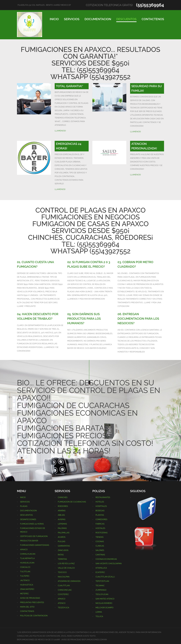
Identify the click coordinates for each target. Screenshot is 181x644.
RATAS (61, 555)
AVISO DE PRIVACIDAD (30, 598)
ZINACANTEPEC (27, 589)
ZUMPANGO (101, 590)
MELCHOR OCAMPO (104, 608)
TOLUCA (99, 616)
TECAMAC (100, 586)
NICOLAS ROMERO (104, 603)
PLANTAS (100, 515)
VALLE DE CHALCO (66, 568)
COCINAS (100, 541)
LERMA (99, 612)
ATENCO (62, 603)
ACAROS (62, 537)
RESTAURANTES (103, 497)
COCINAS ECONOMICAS (106, 559)
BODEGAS (100, 511)
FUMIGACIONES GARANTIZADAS (35, 545)
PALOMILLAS (64, 533)
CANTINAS (100, 555)
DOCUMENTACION (98, 19)
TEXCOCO (62, 572)
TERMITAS (62, 559)
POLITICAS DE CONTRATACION (34, 616)
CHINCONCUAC (65, 590)
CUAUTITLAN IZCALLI (105, 577)
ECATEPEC (100, 572)
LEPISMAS (62, 524)
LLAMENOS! (135, 132)
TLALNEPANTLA (27, 558)
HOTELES (100, 502)
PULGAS (62, 541)
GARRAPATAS (64, 546)
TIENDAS (99, 537)
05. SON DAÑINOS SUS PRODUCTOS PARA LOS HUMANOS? (84, 319)
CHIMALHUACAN (28, 554)
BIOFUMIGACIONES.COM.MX (94, 640)
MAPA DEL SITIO (27, 607)
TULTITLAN (25, 572)
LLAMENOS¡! (60, 131)
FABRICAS (100, 524)
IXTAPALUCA (101, 568)
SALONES (100, 550)
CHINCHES (63, 497)
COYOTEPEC (63, 594)
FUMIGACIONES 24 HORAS (32, 524)
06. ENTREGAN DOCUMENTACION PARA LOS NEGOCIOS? (138, 319)
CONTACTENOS (153, 19)
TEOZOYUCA (63, 608)
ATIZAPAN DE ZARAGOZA (69, 581)
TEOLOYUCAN (102, 594)
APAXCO (24, 550)
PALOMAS (62, 528)
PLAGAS (24, 506)
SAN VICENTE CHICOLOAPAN (109, 564)
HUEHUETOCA (27, 585)
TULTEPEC (25, 576)
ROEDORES (63, 506)
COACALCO (25, 567)
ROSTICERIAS (101, 533)
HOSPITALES (101, 506)
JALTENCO (25, 580)
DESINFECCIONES (28, 519)
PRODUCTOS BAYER (29, 541)
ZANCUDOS (63, 550)
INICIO (54, 19)
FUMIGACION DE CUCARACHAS (72, 502)
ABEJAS (61, 515)
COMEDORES (101, 519)
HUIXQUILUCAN (27, 563)
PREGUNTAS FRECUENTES (32, 602)
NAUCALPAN (64, 577)
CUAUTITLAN (64, 586)
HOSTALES (100, 528)
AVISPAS (62, 519)
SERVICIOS (72, 19)
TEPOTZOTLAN (102, 581)
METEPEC (24, 594)
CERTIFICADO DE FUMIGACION (34, 536)
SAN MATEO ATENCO (105, 599)
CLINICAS (100, 546)
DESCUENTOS (126, 19)
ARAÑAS (62, 511)
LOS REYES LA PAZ (66, 564)
